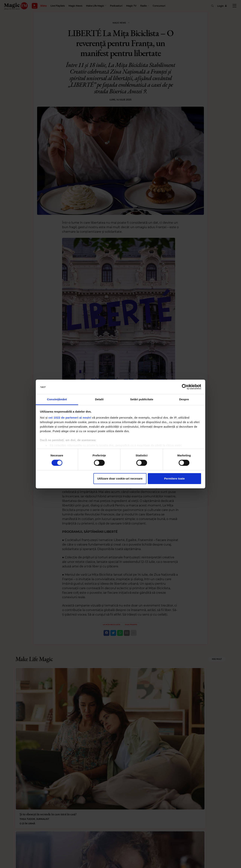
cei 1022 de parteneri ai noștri (70, 418)
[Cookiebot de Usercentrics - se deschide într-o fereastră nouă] (185, 387)
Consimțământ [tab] (57, 399)
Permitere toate (174, 478)
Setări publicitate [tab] (142, 399)
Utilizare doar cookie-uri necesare (120, 478)
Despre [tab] (184, 399)
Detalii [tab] (99, 399)
